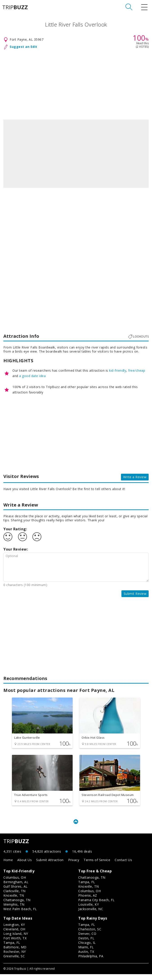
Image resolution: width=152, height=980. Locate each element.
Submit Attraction (50, 866)
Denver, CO (87, 939)
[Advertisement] (76, 84)
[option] (76, 154)
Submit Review (135, 594)
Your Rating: (15, 529)
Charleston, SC (90, 935)
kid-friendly (118, 370)
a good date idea (32, 376)
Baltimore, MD (15, 953)
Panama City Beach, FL (96, 906)
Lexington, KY (14, 930)
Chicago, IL (87, 948)
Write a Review (135, 477)
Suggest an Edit (23, 47)
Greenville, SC (14, 962)
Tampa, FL (87, 888)
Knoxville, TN (14, 901)
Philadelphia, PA (91, 962)
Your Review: (16, 549)
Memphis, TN (14, 910)
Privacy (74, 866)
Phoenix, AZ (88, 901)
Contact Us (123, 866)
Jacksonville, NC (91, 915)
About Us (25, 866)
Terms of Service (97, 866)
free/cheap (137, 370)
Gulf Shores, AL (16, 892)
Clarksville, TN (15, 897)
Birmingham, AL (16, 888)
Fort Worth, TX (15, 944)
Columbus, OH (15, 883)
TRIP (15, 7)
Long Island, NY (16, 939)
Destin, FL (86, 944)
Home (8, 866)
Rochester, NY (15, 957)
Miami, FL (86, 953)
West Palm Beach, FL (20, 915)
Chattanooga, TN (17, 906)
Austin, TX (86, 957)
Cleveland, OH (14, 935)
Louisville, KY (88, 910)
